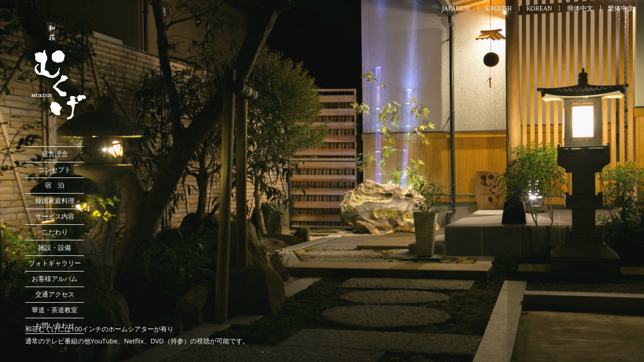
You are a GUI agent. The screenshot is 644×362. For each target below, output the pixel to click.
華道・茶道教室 (55, 310)
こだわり (55, 232)
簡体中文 (580, 9)
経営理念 (55, 154)
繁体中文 (621, 9)
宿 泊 (55, 185)
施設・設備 (55, 248)
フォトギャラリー (55, 263)
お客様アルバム (55, 279)
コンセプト (55, 170)
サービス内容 (55, 216)
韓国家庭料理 (55, 201)
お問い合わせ (55, 326)
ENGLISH (499, 9)
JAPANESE (456, 9)
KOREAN (539, 9)
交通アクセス (55, 294)
